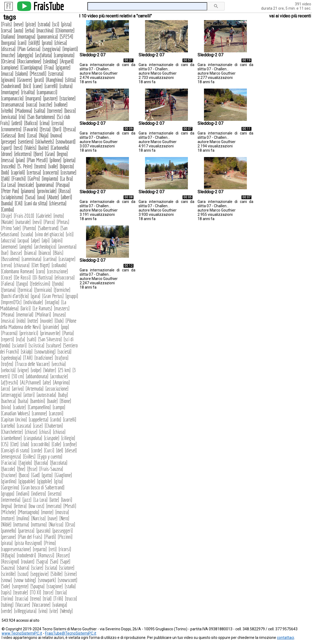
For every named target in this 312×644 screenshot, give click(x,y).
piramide (51, 327)
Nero (64, 518)
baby (63, 395)
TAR (28, 358)
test (18, 148)
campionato (64, 55)
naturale (23, 222)
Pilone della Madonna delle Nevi (38, 324)
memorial (25, 314)
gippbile (45, 481)
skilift (34, 43)
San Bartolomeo (41, 117)
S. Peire (25, 166)
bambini (38, 401)
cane (38, 86)
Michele (8, 512)
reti (53, 549)
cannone (39, 413)
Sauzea (8, 568)
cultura (66, 86)
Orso (70, 524)
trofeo (7, 364)
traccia (22, 598)
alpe (35, 240)
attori (29, 395)
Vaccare (23, 605)
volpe (36, 370)
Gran (50, 154)
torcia (61, 592)
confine (70, 444)
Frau (49, 68)
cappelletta (39, 419)
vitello (7, 111)
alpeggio (25, 55)
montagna (26, 37)
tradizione (44, 358)
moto (59, 216)
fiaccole (8, 469)
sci (56, 24)
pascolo (43, 531)
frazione (9, 475)
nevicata (9, 117)
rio (22, 117)
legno (62, 154)
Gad (36, 475)
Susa (30, 197)
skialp (27, 352)
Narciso (38, 518)
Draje (6, 216)
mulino (23, 518)
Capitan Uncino (14, 419)
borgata (8, 43)
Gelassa (8, 135)
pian (20, 160)
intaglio (52, 302)
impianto (50, 179)
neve (18, 24)
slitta (70, 80)
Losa (32, 135)
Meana (8, 314)
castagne (67, 259)
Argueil (67, 61)
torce (48, 592)
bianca (30, 253)
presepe (8, 142)
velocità (8, 370)
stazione (67, 98)
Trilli (58, 598)
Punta (68, 333)
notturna (21, 524)
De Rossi (22, 277)
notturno (39, 524)
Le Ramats (42, 308)
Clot (14, 444)
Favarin (30, 129)
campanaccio (12, 98)
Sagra (42, 561)
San (54, 561)
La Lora (40, 500)
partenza (26, 531)
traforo (62, 358)
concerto (51, 172)
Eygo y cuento (50, 456)
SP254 (66, 37)
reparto (40, 549)
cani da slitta (36, 203)
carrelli (51, 86)
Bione (65, 401)
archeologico (45, 247)
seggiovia (51, 49)
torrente (55, 111)
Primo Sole (11, 228)
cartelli (70, 419)
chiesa (61, 43)
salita (40, 111)
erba (30, 30)
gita (58, 481)
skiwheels (44, 142)
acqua (23, 240)
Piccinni (65, 537)
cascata (24, 426)
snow (6, 580)
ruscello (8, 166)
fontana (8, 290)
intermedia (11, 500)
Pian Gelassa (29, 49)
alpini (57, 240)
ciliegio (68, 438)
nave (53, 518)
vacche (46, 105)
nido (21, 321)
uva (41, 197)
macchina (45, 30)
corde (37, 450)
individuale (33, 302)
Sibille (57, 574)
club (25, 444)
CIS (5, 444)
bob (5, 172)
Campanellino (39, 407)
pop (65, 327)
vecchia (59, 364)
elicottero (23, 154)
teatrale (21, 592)
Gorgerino (10, 487)
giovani (8, 80)
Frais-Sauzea (51, 469)
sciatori (19, 345)
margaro (33, 98)
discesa (8, 49)
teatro (40, 166)
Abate (53, 197)
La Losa (8, 185)
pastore (50, 98)
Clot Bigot (41, 265)
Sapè (65, 561)
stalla (70, 586)
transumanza (12, 105)
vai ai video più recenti (290, 16)
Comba (7, 210)
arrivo (18, 389)
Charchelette (12, 432)
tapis (6, 592)
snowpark (47, 580)
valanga (60, 605)
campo (59, 407)
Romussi (46, 555)
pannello (9, 531)
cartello (8, 426)
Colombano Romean (18, 271)
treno (36, 598)
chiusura (22, 265)
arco (5, 389)
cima (44, 123)
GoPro (34, 179)
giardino (9, 481)
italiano (8, 37)
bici (27, 86)
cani (22, 43)
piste (31, 24)
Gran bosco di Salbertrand (43, 487)
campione (10, 68)
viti (70, 234)
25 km (64, 370)
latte (54, 500)
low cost (36, 506)
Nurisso (56, 524)
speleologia (11, 358)
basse (16, 253)
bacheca (8, 401)
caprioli (18, 172)
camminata (31, 259)
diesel (71, 450)
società (64, 352)
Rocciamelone (29, 61)
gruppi (72, 296)
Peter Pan (10, 191)
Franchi (18, 179)
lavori (67, 500)
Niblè (6, 524)
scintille (8, 574)
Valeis (30, 148)
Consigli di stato (15, 450)
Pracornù (9, 333)
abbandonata (37, 376)
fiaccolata (59, 463)
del (60, 450)
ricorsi (65, 549)
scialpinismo (12, 197)
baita (23, 401)
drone (7, 154)
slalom (21, 74)
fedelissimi (40, 284)
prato (47, 43)
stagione (55, 586)
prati (39, 80)
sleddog (50, 61)
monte (47, 512)
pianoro (28, 191)
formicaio (43, 290)
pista (66, 24)
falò (5, 179)
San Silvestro (50, 339)
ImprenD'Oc (11, 302)
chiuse (31, 432)
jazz (27, 500)
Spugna (38, 586)
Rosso (64, 191)
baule (52, 401)
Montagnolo (29, 512)
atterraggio (11, 395)
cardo (56, 419)
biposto (67, 166)
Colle (56, 444)
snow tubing (25, 580)
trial (47, 598)
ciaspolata (33, 438)
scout (23, 574)
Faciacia (9, 463)
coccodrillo (40, 444)
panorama (45, 185)
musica (8, 321)
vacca (31, 105)
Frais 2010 (24, 216)
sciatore (67, 568)
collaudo (59, 265)
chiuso (59, 432)
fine (21, 469)
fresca (69, 129)
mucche (8, 55)
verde (7, 611)
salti (32, 339)
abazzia (8, 240)
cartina (50, 259)
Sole (5, 586)
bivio (6, 407)
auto (18, 30)
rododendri (26, 555)
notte (33, 321)
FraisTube (49, 6)
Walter (50, 370)
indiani (23, 494)
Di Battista (43, 277)
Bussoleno (10, 259)
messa (7, 160)
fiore (38, 154)
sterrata (56, 74)
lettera (20, 506)
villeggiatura (25, 611)
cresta (57, 123)
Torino (7, 598)
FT (9, 6)
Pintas (63, 222)
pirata (7, 543)
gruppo (8, 494)
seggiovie (40, 574)
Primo (50, 543)
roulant (28, 561)
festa (45, 129)
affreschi (10, 382)
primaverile (50, 333)
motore (8, 518)
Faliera (8, 284)
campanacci (47, 92)
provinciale (47, 191)
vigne (23, 370)
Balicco (31, 123)
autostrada (46, 395)
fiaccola (41, 463)
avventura (67, 247)
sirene (71, 574)
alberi (66, 197)
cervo (6, 265)
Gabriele (44, 216)
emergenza (11, 456)
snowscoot (68, 580)
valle (53, 166)
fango (22, 284)
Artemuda (35, 389)
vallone (61, 105)
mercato (54, 506)
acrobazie (59, 376)
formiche (62, 290)
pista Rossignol (28, 543)
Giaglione (63, 475)
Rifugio (8, 555)
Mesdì (70, 506)
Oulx (59, 321)
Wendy (66, 611)
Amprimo (61, 382)
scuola (27, 234)
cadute (19, 407)
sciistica (36, 345)
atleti (17, 123)
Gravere (25, 80)
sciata (51, 568)
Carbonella (60, 148)
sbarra (23, 568)
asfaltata (43, 55)
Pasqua (63, 185)
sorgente (20, 586)
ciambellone (11, 438)
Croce (6, 277)
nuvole (46, 321)
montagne (10, 92)
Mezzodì (38, 74)
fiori (57, 129)
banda (7, 203)
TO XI (36, 592)
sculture (54, 345)
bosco (70, 111)
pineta (69, 160)
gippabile (27, 481)
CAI (18, 203)
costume (68, 172)
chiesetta (58, 203)
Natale (7, 222)
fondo (58, 284)
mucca (7, 74)
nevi (37, 222)
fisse (32, 469)
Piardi (50, 537)
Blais (58, 253)
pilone (55, 160)
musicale (26, 185)
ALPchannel (30, 382)
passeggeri (63, 531)
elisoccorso (65, 277)
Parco (49, 222)
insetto (55, 494)
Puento (29, 228)
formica (25, 290)
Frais (6, 24)
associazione (57, 389)
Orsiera (8, 61)
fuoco (24, 475)
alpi (46, 240)
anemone (9, 247)
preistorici (29, 333)
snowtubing (45, 352)
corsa (6, 30)
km (21, 135)
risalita (28, 92)
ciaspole (52, 438)
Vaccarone (41, 605)
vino (43, 611)
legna (6, 506)
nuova (56, 135)
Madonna (23, 111)
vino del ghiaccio (49, 234)
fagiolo (25, 463)
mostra (62, 512)
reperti (8, 339)
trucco (71, 598)
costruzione (57, 271)
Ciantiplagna (31, 68)
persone (8, 537)
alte (47, 382)
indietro (39, 494)
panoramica (47, 37)
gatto (47, 475)
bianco (45, 253)
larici (26, 308)
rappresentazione (16, 549)
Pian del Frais (30, 537)
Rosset (63, 555)
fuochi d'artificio (15, 296)
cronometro (11, 129)
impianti (70, 49)
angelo (26, 247)
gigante (63, 68)
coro (41, 271)
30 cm (18, 376)
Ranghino (54, 80)
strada (44, 24)
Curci (49, 450)
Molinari (43, 314)
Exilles (29, 456)
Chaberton (54, 426)
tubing (7, 605)
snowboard (66, 142)
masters (62, 308)
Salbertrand (48, 228)
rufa (21, 339)
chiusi (45, 432)
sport (6, 148)
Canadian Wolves (15, 413)
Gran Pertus (53, 296)
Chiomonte (65, 30)
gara (36, 296)
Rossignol (10, 561)
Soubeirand (11, 86)
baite (43, 148)
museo (59, 314)
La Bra (66, 179)
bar (5, 253)
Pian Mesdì (37, 160)
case (38, 426)
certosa (34, 172)
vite (54, 611)
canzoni (56, 413)
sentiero (26, 142)
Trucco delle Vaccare (32, 364)
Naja (44, 135)
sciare (37, 568)
